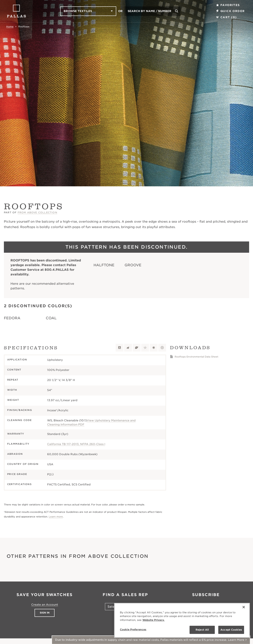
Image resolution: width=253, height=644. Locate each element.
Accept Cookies (231, 630)
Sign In (45, 613)
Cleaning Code (19, 420)
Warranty (16, 434)
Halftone (104, 265)
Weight (13, 400)
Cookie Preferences (133, 630)
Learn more (56, 517)
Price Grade (17, 474)
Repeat (13, 380)
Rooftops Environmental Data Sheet (196, 357)
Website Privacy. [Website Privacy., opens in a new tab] (153, 620)
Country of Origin (23, 464)
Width (12, 390)
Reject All (202, 630)
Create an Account (45, 605)
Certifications (19, 484)
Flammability (18, 444)
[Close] (244, 607)
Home (10, 26)
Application (17, 360)
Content (14, 370)
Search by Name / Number (149, 11)
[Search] (177, 11)
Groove (133, 265)
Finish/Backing (20, 410)
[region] (182, 620)
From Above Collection (37, 212)
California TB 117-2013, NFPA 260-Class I (76, 444)
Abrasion (15, 454)
